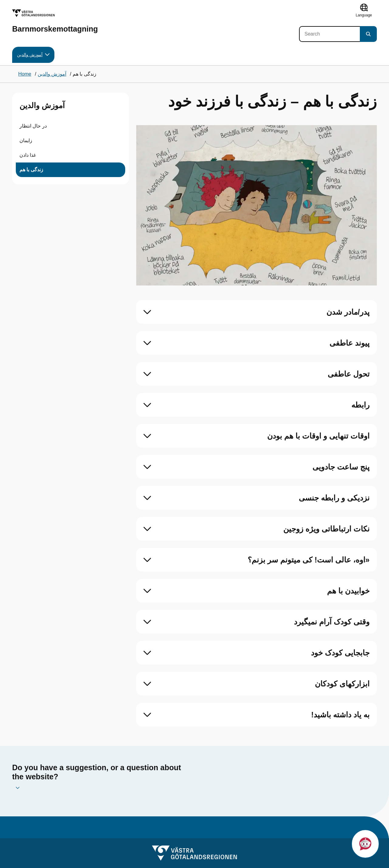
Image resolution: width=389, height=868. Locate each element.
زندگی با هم (31, 170)
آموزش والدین (42, 105)
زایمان (26, 140)
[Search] (329, 34)
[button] (365, 844)
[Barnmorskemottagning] (55, 21)
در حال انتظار (33, 126)
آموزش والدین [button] (33, 55)
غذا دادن (28, 155)
